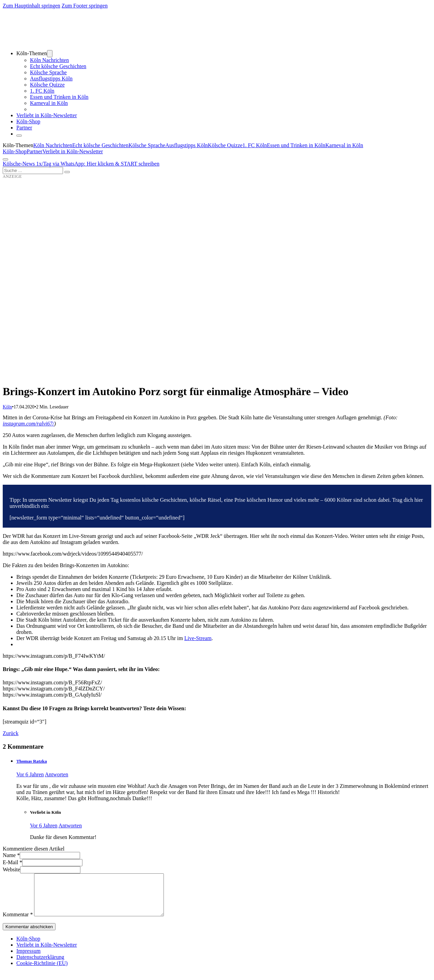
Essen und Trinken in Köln (59, 97)
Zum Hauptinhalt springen (32, 6)
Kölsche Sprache (48, 72)
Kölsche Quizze (47, 85)
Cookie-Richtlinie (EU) (42, 971)
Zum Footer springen (85, 6)
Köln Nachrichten (49, 60)
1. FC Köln (42, 91)
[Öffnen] (5, 159)
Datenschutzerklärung (40, 965)
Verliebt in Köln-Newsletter (47, 115)
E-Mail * (12, 862)
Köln (7, 407)
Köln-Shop (15, 151)
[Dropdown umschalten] (50, 54)
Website (11, 869)
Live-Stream (198, 638)
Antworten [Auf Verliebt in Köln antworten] (70, 826)
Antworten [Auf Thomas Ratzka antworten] (57, 774)
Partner (24, 128)
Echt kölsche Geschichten (58, 66)
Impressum (28, 959)
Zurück (11, 733)
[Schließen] (19, 136)
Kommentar (18, 923)
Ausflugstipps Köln (51, 79)
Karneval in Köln (49, 103)
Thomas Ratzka (32, 761)
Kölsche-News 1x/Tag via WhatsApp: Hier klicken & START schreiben (81, 164)
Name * (11, 855)
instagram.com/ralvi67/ (28, 424)
